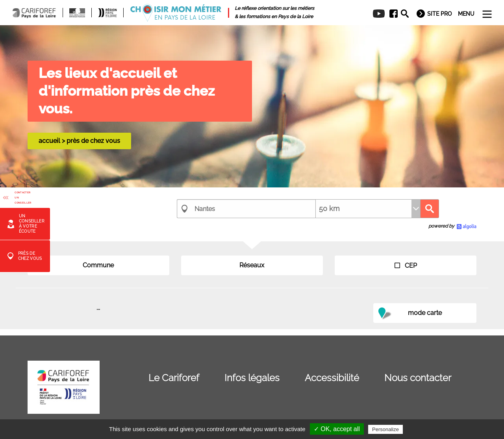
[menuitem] (391, 14)
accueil (49, 141)
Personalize (385, 429)
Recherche (430, 209)
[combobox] (246, 209)
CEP (406, 266)
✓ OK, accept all (337, 429)
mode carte (425, 313)
